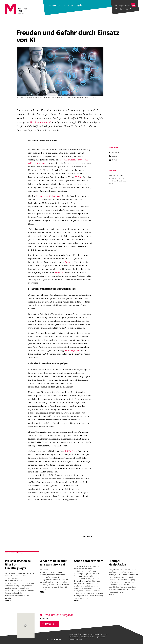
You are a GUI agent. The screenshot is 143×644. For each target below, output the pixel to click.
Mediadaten (84, 634)
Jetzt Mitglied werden (123, 6)
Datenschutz (74, 637)
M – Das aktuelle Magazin (56, 615)
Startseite (112, 176)
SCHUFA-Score (70, 451)
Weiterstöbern (48, 624)
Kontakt (104, 634)
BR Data (78, 177)
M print (79, 5)
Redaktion (95, 634)
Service (70, 5)
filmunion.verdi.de (76, 639)
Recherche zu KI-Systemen (48, 196)
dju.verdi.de (101, 637)
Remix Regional (72, 350)
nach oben (87, 536)
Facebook (69, 262)
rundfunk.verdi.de (87, 637)
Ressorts (56, 5)
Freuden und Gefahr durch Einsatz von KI (117, 181)
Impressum (73, 634)
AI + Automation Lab (40, 122)
